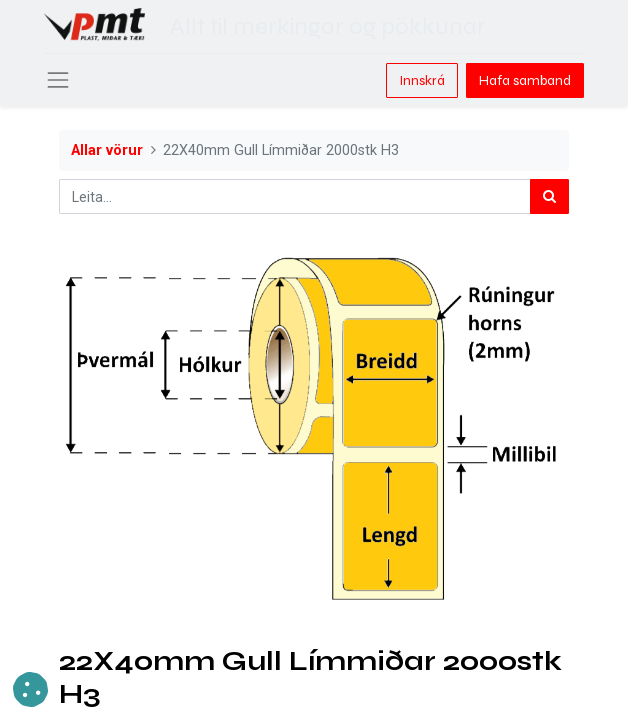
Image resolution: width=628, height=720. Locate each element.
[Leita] (549, 196)
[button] (30, 689)
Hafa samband (525, 80)
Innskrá (422, 80)
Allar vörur (107, 150)
